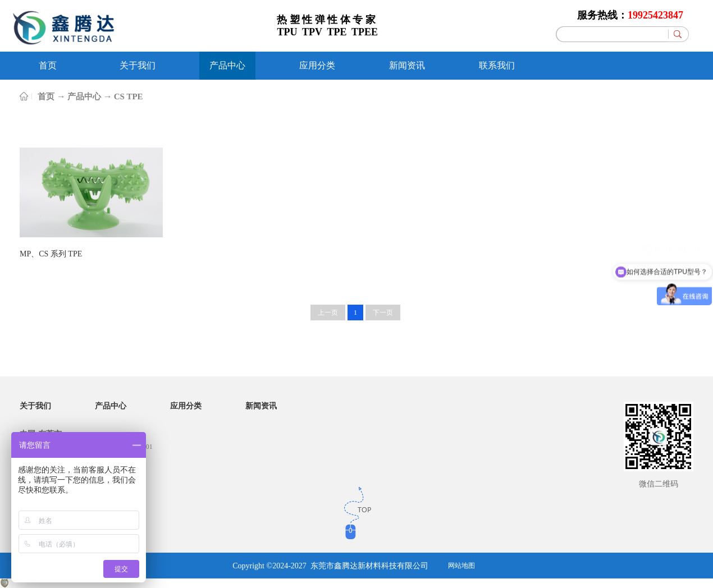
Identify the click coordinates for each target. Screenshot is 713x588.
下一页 (383, 313)
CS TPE (129, 97)
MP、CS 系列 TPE (51, 254)
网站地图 (461, 566)
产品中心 (84, 97)
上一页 (328, 313)
